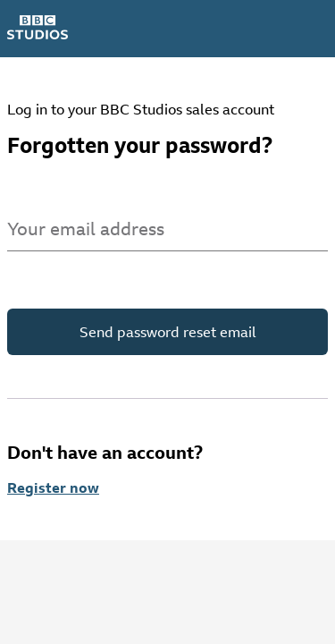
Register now (53, 487)
